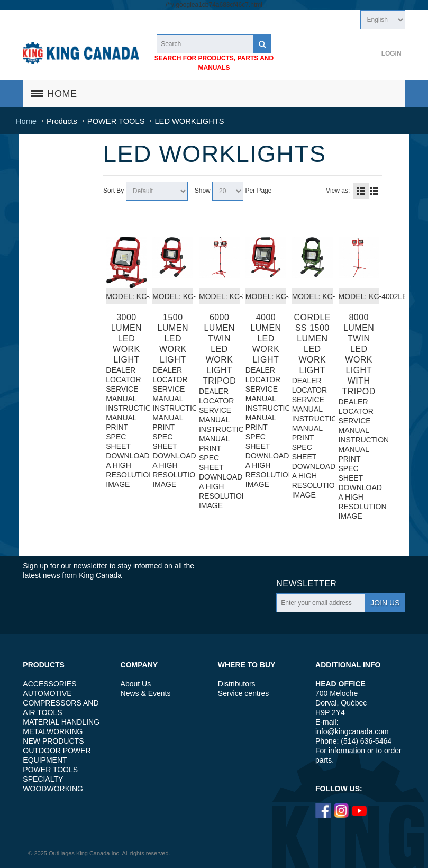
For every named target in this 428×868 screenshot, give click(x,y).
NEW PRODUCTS (53, 741)
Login (391, 53)
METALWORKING (53, 731)
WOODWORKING (53, 789)
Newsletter (306, 584)
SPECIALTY (43, 779)
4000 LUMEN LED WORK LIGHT (266, 338)
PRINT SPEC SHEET (118, 437)
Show (203, 191)
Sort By (113, 191)
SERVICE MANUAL (122, 394)
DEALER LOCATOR (123, 375)
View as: (338, 191)
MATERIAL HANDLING (61, 722)
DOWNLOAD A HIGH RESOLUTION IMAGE (126, 470)
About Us (136, 684)
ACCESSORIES (49, 684)
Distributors (237, 684)
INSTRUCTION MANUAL (126, 413)
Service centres (243, 693)
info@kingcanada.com (352, 731)
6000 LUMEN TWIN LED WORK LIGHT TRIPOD (219, 349)
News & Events (146, 693)
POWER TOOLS (50, 770)
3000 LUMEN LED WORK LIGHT (126, 338)
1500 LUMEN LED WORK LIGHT (173, 338)
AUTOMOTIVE (47, 693)
